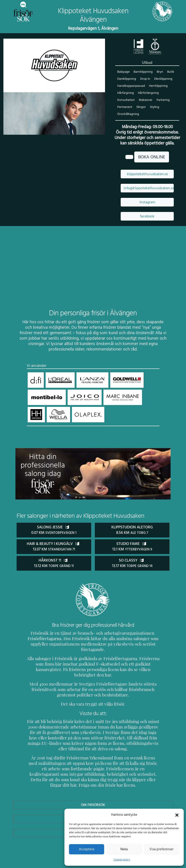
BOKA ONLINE (152, 157)
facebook (147, 216)
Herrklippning (158, 86)
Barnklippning (143, 72)
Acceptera (87, 849)
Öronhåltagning (128, 114)
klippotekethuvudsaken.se (147, 174)
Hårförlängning (148, 93)
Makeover (145, 100)
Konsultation (126, 100)
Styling (154, 107)
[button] (177, 815)
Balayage (123, 72)
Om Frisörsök (93, 794)
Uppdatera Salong (93, 808)
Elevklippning (163, 79)
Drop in (145, 79)
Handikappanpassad (131, 86)
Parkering (163, 100)
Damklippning (127, 79)
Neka (124, 849)
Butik (170, 72)
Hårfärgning (125, 93)
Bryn (159, 72)
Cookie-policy (122, 860)
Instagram (147, 202)
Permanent (125, 107)
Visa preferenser (162, 849)
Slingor (141, 107)
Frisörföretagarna (48, 638)
